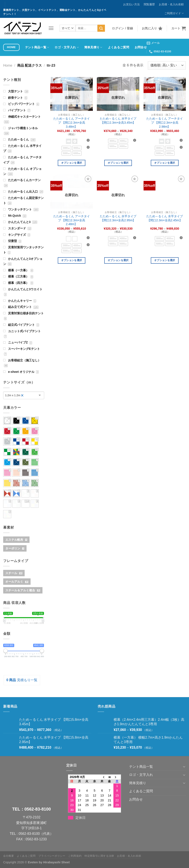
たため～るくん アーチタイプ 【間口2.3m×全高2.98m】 (165, 122)
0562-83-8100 (38, 809)
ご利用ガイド (174, 13)
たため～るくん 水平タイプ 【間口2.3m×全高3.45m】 (118, 121)
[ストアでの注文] (167, 65)
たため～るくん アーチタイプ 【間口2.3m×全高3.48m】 (72, 122)
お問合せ (141, 47)
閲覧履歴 (149, 4)
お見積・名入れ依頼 (171, 4)
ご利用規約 (75, 856)
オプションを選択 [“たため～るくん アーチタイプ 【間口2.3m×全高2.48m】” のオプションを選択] (72, 260)
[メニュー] (51, 28)
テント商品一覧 (37, 47)
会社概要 (8, 856)
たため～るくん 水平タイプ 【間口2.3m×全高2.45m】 (165, 218)
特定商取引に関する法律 (99, 856)
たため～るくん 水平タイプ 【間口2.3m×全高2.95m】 (118, 218)
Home (8, 65)
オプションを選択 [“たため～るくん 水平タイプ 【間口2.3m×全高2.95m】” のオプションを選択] (118, 260)
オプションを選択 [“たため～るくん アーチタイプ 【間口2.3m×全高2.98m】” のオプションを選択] (165, 163)
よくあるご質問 (118, 47)
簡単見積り (93, 47)
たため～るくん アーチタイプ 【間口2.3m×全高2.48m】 (72, 220)
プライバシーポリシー (52, 856)
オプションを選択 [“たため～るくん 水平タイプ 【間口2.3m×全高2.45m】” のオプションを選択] (165, 260)
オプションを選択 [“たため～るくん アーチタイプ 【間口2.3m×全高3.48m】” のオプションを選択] (72, 163)
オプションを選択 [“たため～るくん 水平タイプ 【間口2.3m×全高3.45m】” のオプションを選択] (118, 163)
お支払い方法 (131, 4)
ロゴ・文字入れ (67, 47)
